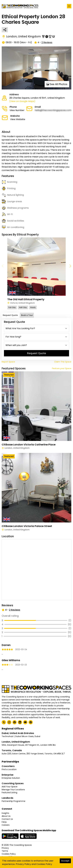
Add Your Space (10, 787)
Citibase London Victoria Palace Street (27, 526)
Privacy (5, 848)
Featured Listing (9, 793)
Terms (5, 851)
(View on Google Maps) (22, 101)
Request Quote (10, 315)
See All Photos (57, 84)
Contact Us (7, 819)
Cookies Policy (9, 854)
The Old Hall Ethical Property (26, 299)
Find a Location (9, 769)
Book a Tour (27, 315)
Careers (6, 825)
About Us (6, 816)
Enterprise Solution (11, 778)
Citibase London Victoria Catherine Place (29, 445)
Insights (5, 813)
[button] (70, 266)
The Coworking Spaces (21, 845)
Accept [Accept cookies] (65, 861)
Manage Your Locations (13, 790)
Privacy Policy (23, 864)
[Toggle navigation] (69, 6)
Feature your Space (62, 368)
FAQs (4, 822)
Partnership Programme (13, 801)
